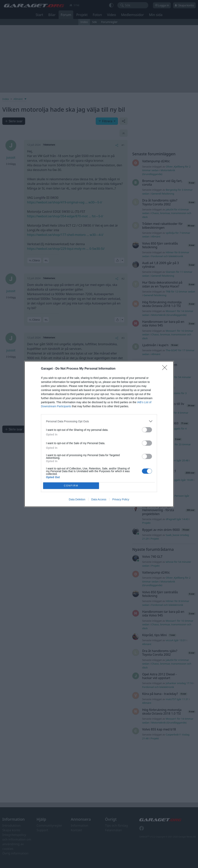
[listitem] (99, 421)
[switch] (147, 430)
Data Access (99, 499)
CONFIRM (71, 486)
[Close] (166, 369)
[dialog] (99, 434)
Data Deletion (77, 499)
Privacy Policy (121, 499)
